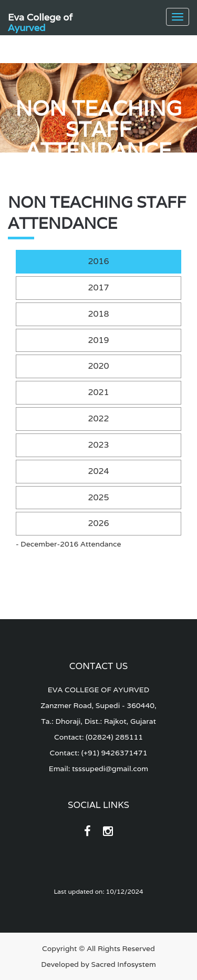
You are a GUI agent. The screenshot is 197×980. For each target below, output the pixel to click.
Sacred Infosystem (124, 964)
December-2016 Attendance (71, 544)
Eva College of (40, 21)
